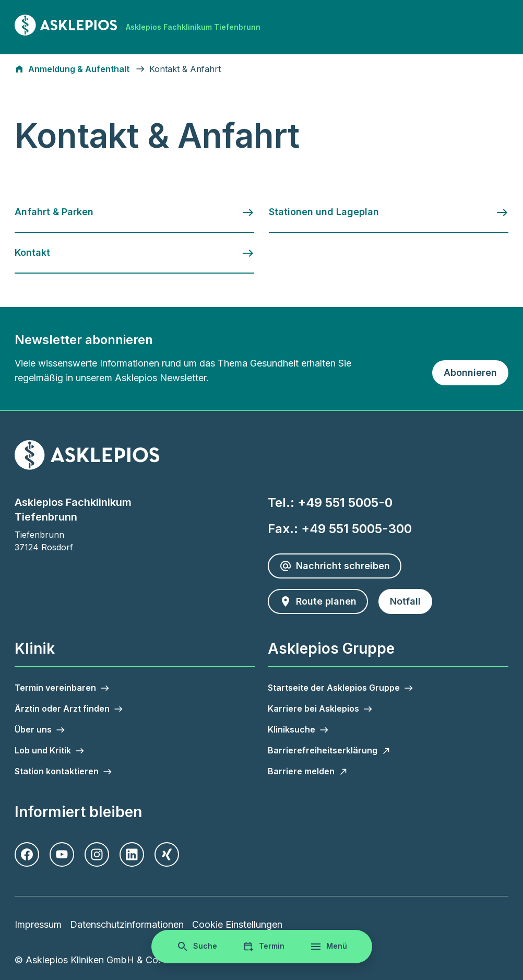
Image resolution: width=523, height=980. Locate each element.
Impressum (38, 924)
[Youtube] (62, 854)
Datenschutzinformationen (127, 924)
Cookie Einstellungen (237, 924)
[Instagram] (97, 854)
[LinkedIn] (132, 854)
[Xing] (167, 854)
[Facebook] (27, 854)
